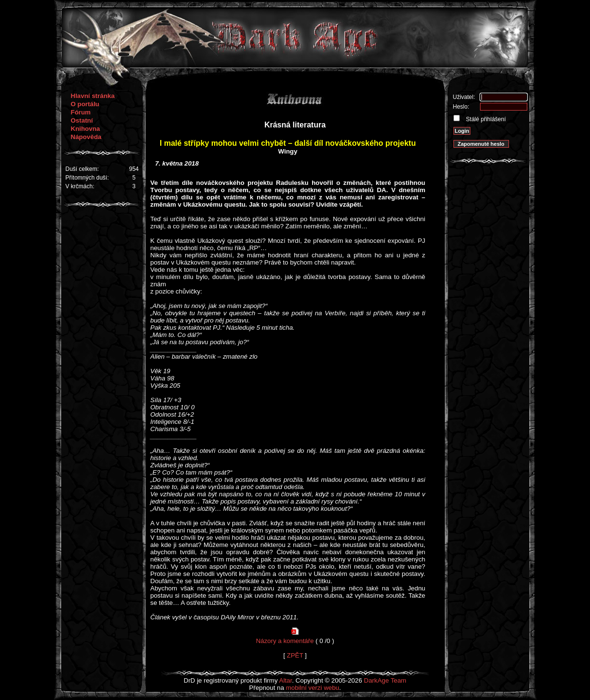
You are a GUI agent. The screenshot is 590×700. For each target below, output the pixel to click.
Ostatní (82, 120)
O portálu (85, 104)
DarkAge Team (385, 680)
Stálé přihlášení (485, 119)
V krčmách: (80, 186)
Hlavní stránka (93, 96)
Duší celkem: (82, 169)
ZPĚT (295, 655)
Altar (286, 680)
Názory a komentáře (285, 641)
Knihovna (86, 129)
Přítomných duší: (87, 178)
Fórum (81, 112)
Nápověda (86, 137)
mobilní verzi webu (313, 688)
